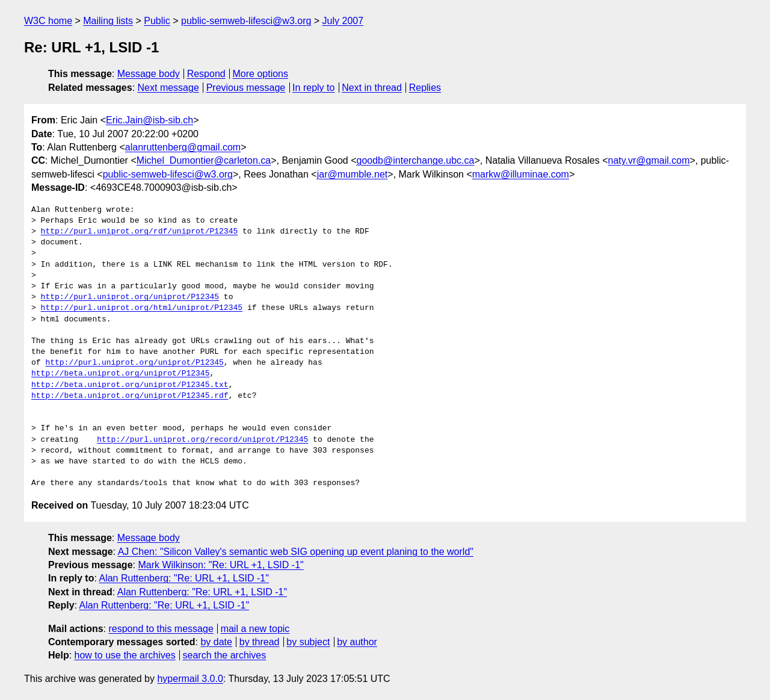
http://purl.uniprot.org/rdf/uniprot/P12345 (140, 232)
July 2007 (343, 21)
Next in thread (372, 88)
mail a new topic (255, 629)
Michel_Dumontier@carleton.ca (204, 160)
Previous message (246, 88)
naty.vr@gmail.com (649, 160)
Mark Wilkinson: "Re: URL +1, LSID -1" (220, 565)
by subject (308, 642)
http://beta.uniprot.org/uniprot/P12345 (120, 374)
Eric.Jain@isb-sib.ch (149, 120)
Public (157, 21)
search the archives (225, 655)
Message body (149, 74)
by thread (260, 642)
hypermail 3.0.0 (190, 679)
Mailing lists (108, 21)
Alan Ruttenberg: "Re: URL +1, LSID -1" (183, 578)
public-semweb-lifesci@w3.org (246, 21)
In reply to (313, 88)
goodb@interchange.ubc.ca (416, 160)
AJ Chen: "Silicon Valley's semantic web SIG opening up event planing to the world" (296, 552)
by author (357, 642)
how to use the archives (125, 655)
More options (261, 74)
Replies (425, 88)
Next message (168, 88)
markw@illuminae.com (521, 174)
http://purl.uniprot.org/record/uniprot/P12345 (202, 440)
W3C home (48, 21)
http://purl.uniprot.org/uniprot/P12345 (130, 297)
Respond (206, 74)
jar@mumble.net (353, 174)
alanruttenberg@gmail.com (183, 147)
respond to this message (161, 629)
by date (216, 642)
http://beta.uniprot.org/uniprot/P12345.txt (130, 385)
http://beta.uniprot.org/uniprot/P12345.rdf (130, 396)
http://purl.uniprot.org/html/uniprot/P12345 (142, 308)
